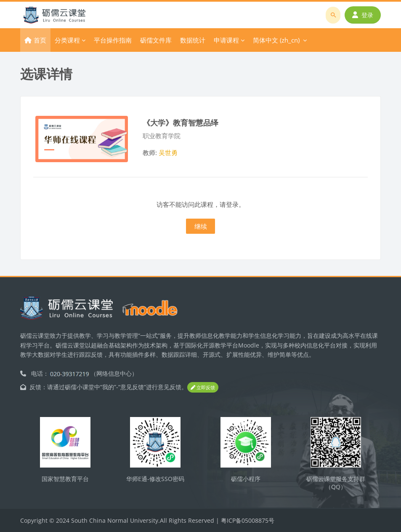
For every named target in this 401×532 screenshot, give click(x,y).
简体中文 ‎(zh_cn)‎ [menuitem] (276, 40)
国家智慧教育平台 (65, 479)
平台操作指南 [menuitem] (113, 40)
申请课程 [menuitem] (226, 40)
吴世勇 (168, 152)
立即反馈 (203, 387)
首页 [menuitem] (40, 40)
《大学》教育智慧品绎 (181, 122)
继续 (201, 226)
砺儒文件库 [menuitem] (156, 40)
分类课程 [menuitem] (67, 40)
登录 (363, 15)
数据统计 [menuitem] (193, 40)
